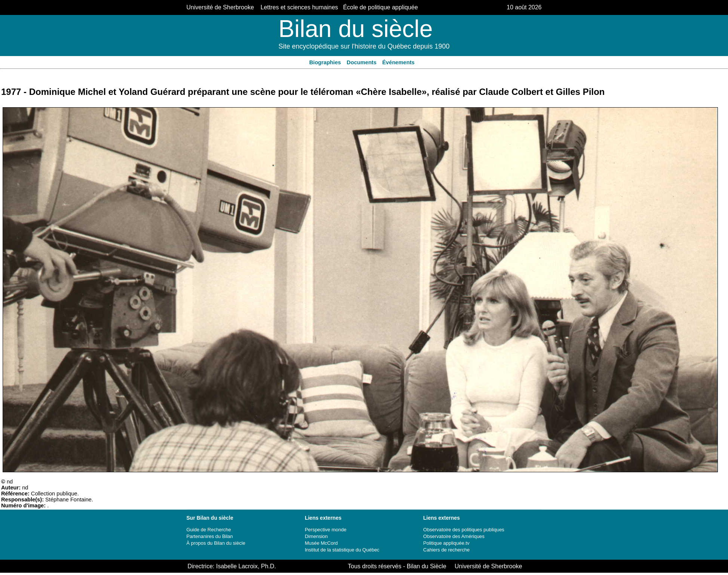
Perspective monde (325, 530)
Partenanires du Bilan (210, 536)
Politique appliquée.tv (446, 543)
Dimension (316, 536)
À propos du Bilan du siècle (216, 543)
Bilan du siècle (356, 29)
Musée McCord (321, 543)
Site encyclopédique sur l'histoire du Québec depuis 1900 (364, 46)
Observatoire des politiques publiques (464, 530)
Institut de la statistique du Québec (342, 550)
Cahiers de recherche (446, 550)
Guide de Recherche (209, 530)
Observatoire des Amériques (454, 536)
